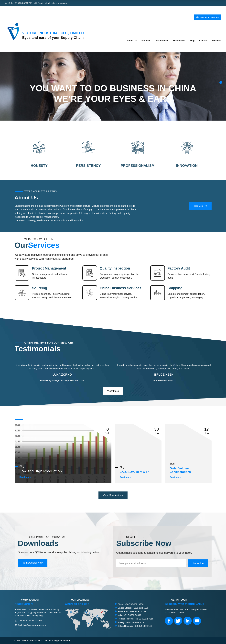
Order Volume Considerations (180, 470)
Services (146, 41)
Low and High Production (41, 471)
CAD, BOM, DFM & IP (134, 472)
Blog (192, 41)
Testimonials (162, 41)
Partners (217, 41)
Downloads (179, 41)
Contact (203, 41)
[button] (221, 82)
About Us (132, 41)
